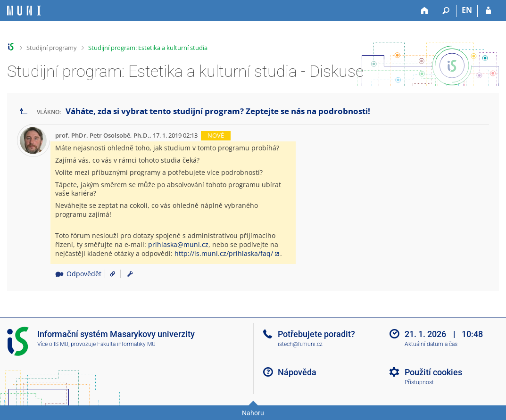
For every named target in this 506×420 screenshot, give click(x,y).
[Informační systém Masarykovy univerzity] (24, 11)
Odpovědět (78, 274)
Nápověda (297, 372)
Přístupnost (419, 382)
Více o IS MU (53, 344)
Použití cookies (433, 372)
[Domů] (425, 11)
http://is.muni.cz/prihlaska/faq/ (224, 253)
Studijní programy (52, 48)
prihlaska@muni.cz (178, 244)
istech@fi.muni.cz (300, 344)
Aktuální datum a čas (431, 344)
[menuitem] (130, 274)
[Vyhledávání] (446, 11)
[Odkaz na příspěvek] (109, 274)
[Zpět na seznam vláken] (24, 111)
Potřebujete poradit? (316, 334)
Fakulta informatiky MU (126, 344)
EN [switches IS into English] (467, 10)
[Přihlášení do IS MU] (488, 11)
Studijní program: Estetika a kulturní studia (148, 48)
